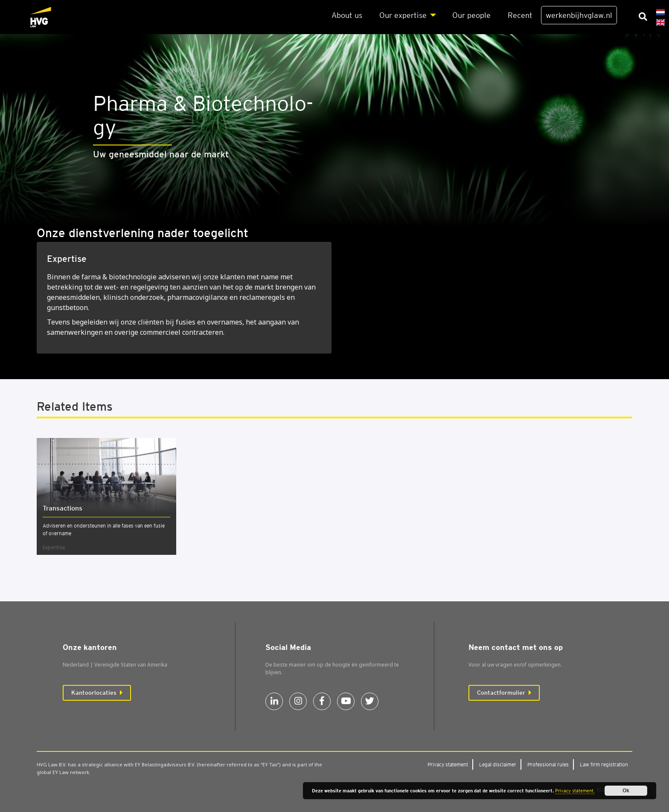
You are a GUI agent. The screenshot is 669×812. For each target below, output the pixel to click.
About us (347, 15)
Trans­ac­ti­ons (63, 508)
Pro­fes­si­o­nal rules (548, 764)
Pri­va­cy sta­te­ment (448, 764)
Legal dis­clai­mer (498, 764)
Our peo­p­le (471, 15)
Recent (520, 15)
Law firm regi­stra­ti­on (604, 764)
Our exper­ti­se (403, 15)
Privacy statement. (575, 791)
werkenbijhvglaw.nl (579, 15)
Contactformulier (501, 693)
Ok (626, 791)
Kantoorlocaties (94, 693)
